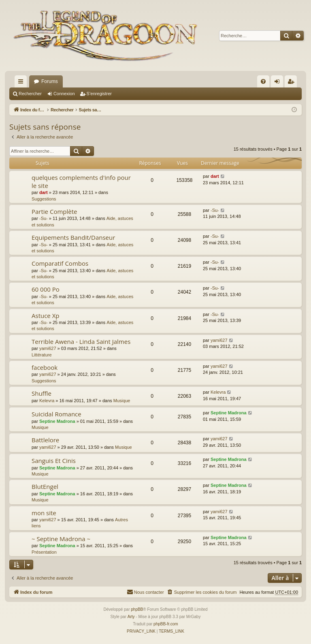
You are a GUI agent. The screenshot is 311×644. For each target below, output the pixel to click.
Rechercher (30, 94)
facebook (45, 367)
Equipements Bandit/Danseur (73, 237)
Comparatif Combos (60, 263)
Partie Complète (54, 211)
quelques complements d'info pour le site (81, 181)
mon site (44, 513)
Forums (50, 81)
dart (44, 192)
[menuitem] (263, 81)
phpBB (137, 609)
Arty (131, 617)
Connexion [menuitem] (279, 83)
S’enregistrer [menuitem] (293, 83)
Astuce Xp (46, 316)
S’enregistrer (99, 94)
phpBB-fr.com (166, 624)
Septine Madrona (57, 421)
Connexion (64, 94)
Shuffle (42, 393)
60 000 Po (46, 289)
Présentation (44, 552)
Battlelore (45, 440)
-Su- (44, 218)
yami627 (48, 348)
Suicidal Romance (56, 414)
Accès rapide (22, 83)
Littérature (42, 355)
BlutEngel (45, 486)
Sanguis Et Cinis (54, 461)
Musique (122, 401)
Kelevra (47, 401)
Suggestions (44, 199)
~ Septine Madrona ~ (61, 539)
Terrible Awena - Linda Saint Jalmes (81, 341)
